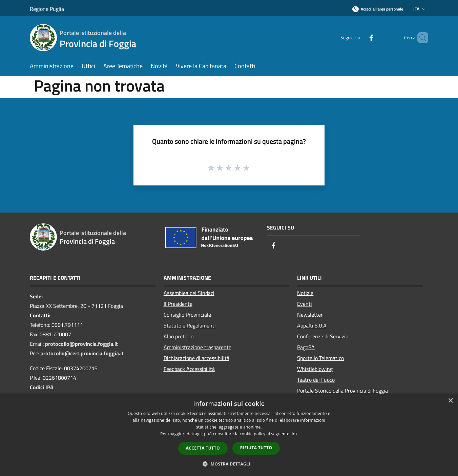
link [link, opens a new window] (294, 434)
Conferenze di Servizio (323, 336)
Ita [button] (420, 9)
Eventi (305, 304)
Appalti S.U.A (312, 325)
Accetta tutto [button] (203, 448)
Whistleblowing (315, 369)
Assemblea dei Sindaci (189, 293)
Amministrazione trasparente (197, 347)
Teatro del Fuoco (316, 380)
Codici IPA (42, 387)
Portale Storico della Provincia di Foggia (342, 391)
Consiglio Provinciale (187, 315)
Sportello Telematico (320, 358)
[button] (229, 464)
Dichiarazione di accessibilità (196, 358)
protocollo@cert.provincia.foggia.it (82, 353)
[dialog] (229, 435)
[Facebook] (360, 37)
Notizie (305, 293)
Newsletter (310, 315)
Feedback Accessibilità (189, 369)
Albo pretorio (179, 336)
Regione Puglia (47, 9)
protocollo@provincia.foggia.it (81, 344)
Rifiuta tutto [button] (256, 448)
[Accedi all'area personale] (378, 9)
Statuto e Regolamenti (190, 325)
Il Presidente (178, 304)
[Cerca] (420, 38)
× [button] (450, 401)
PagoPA (306, 347)
